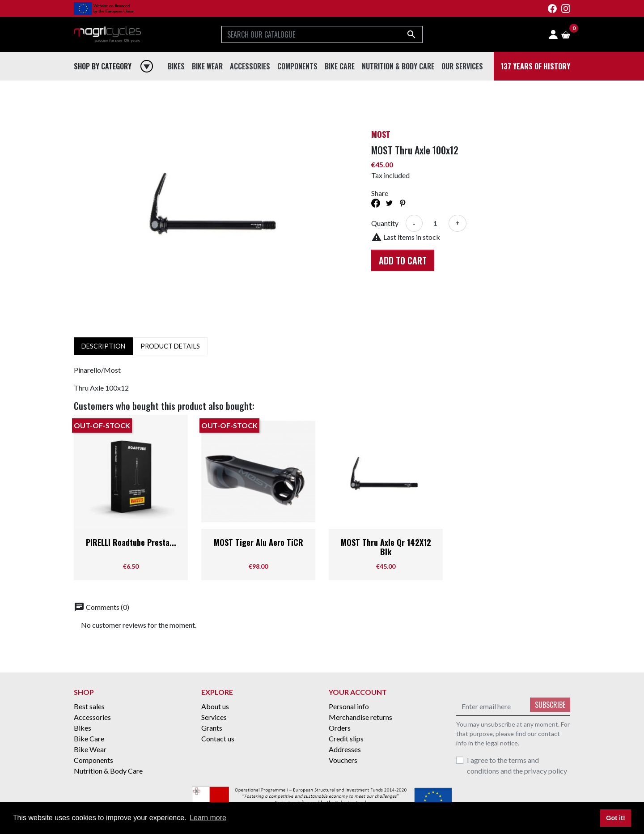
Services (214, 717)
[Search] (322, 34)
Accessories (92, 717)
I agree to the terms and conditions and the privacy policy (517, 765)
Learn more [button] (208, 818)
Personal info (349, 706)
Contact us (218, 738)
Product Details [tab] (170, 346)
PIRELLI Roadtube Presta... (131, 542)
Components (93, 760)
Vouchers (343, 760)
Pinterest (402, 203)
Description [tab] (103, 346)
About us (215, 706)
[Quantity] (436, 223)
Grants (212, 728)
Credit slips (346, 738)
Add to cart (403, 260)
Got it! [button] (615, 818)
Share (376, 203)
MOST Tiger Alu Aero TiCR (258, 542)
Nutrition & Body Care (108, 771)
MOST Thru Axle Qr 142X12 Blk (386, 547)
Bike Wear (90, 749)
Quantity (385, 223)
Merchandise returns (360, 717)
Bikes (83, 728)
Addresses (345, 749)
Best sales (89, 706)
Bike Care (89, 738)
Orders (340, 728)
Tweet (389, 203)
